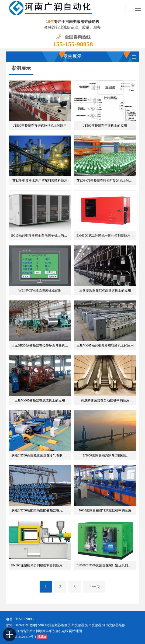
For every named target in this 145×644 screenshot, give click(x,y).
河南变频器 (93, 625)
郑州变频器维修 (56, 625)
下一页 (94, 587)
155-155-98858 (73, 44)
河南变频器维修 (114, 625)
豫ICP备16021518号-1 (21, 637)
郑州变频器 (76, 625)
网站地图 (75, 631)
